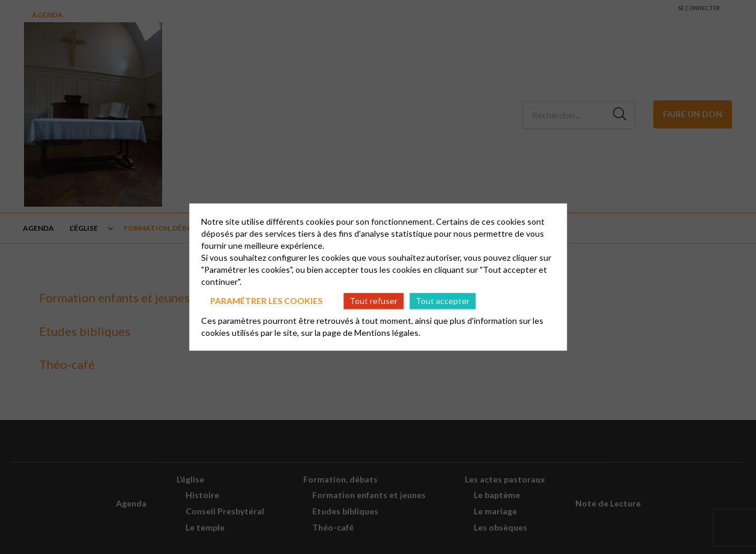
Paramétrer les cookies (266, 301)
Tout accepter (443, 301)
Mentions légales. (387, 332)
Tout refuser (373, 301)
